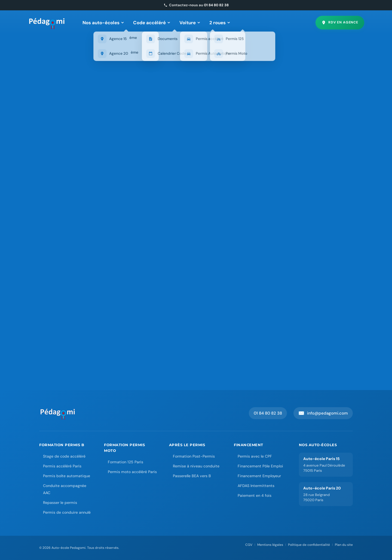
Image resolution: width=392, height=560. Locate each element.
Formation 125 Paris (125, 462)
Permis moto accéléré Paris (132, 472)
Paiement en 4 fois (255, 495)
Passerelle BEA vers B (192, 476)
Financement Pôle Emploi (260, 466)
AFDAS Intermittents (256, 486)
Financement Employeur (259, 476)
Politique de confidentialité (309, 545)
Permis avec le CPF (255, 456)
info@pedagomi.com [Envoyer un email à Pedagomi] (323, 413)
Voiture (190, 23)
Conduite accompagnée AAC (65, 489)
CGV (249, 545)
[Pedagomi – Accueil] (47, 23)
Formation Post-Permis (194, 456)
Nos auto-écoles (103, 23)
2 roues (220, 23)
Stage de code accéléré (64, 456)
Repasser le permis (60, 503)
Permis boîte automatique (67, 476)
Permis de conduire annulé (67, 512)
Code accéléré (152, 23)
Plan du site (344, 545)
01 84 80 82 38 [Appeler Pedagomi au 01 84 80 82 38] (268, 413)
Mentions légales (270, 545)
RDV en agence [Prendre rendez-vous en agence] (340, 22)
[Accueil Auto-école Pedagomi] (58, 413)
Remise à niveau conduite (196, 466)
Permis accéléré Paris (62, 466)
